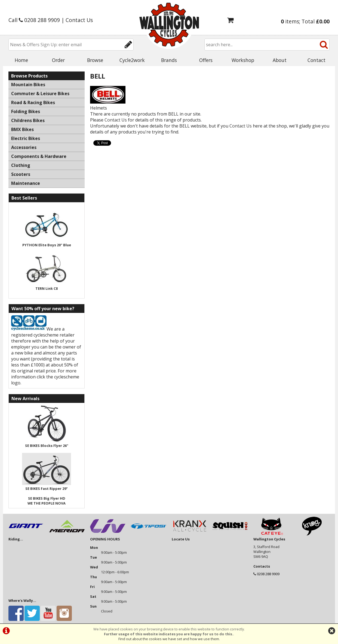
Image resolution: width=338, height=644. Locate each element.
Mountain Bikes (28, 85)
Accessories (24, 147)
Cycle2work (132, 60)
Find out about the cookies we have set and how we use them (169, 639)
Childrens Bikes (28, 120)
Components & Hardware (39, 156)
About (280, 60)
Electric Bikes (26, 138)
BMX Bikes (22, 129)
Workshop (243, 60)
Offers (206, 60)
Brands (169, 60)
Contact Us (79, 20)
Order (58, 60)
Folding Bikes (26, 111)
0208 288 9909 (268, 574)
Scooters (21, 174)
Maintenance (26, 183)
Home (21, 60)
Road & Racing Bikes (33, 102)
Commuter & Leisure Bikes (40, 94)
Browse (95, 60)
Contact (317, 60)
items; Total (305, 21)
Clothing (21, 165)
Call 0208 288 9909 (34, 20)
